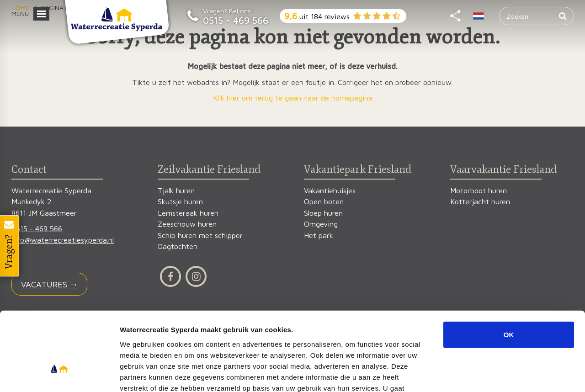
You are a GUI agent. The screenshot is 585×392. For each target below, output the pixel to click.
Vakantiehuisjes (330, 191)
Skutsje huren (180, 202)
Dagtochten (178, 246)
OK (509, 273)
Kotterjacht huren (480, 202)
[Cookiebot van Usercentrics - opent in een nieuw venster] (59, 374)
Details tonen (494, 374)
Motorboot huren (479, 191)
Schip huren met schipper (200, 236)
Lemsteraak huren (188, 213)
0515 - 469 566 (236, 20)
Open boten (324, 202)
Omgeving (321, 224)
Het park (319, 236)
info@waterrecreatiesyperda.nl (63, 240)
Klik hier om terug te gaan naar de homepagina (293, 98)
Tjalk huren (176, 191)
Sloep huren (323, 213)
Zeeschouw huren (187, 224)
